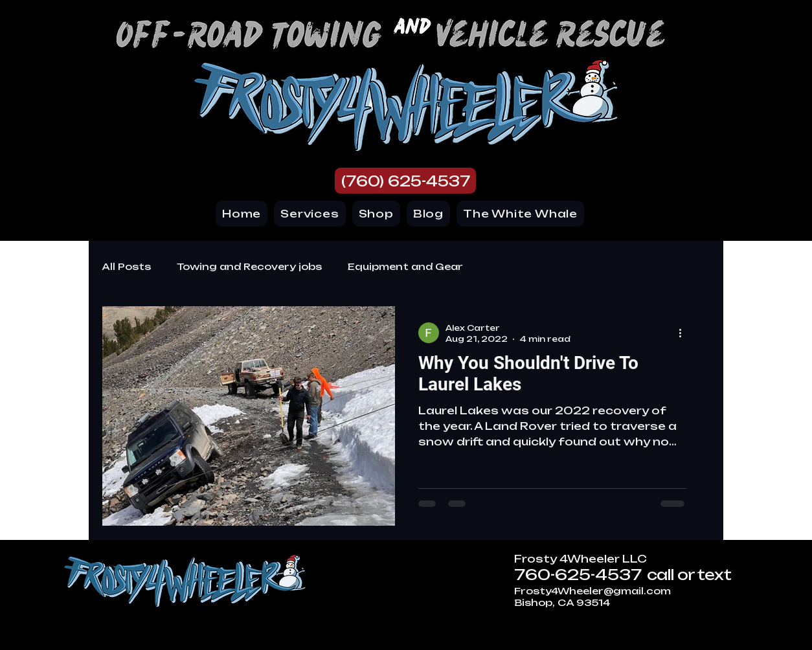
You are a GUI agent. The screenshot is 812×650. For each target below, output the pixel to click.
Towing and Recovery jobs (249, 266)
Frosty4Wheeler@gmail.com (592, 591)
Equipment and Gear (405, 266)
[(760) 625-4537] (405, 181)
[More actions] (684, 333)
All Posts (126, 266)
